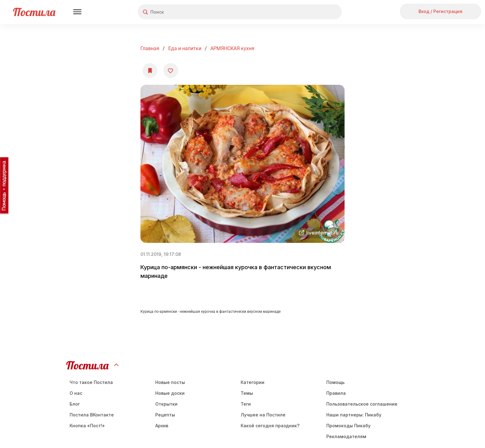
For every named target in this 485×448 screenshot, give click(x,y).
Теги (246, 404)
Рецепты (165, 415)
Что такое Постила (91, 382)
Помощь (335, 382)
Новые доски (170, 393)
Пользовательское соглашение (362, 404)
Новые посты (170, 382)
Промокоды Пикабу (348, 426)
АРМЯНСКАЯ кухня (232, 48)
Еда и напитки (185, 48)
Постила (34, 12)
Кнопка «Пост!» (87, 426)
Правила (336, 393)
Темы (247, 393)
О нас (76, 393)
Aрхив (162, 426)
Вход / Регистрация (440, 11)
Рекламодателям (346, 436)
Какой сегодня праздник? (270, 426)
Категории (253, 382)
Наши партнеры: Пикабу (354, 415)
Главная (150, 48)
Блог (75, 404)
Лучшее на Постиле (263, 415)
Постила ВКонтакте (92, 415)
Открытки (166, 404)
